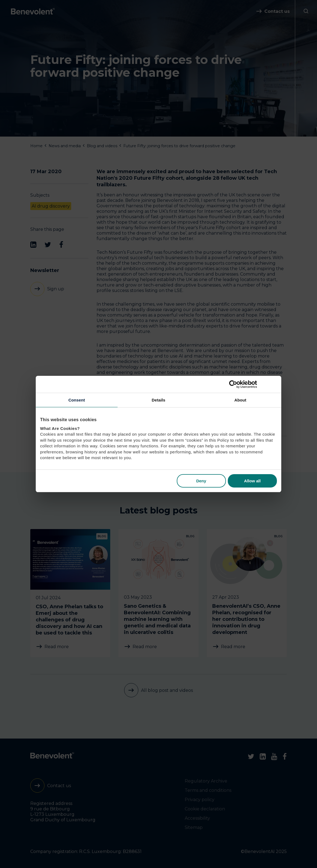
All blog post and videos (167, 690)
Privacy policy (200, 800)
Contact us (277, 11)
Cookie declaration (205, 809)
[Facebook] (61, 245)
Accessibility (197, 818)
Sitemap (194, 827)
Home (36, 146)
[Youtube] (274, 757)
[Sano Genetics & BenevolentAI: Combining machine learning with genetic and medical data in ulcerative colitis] (158, 593)
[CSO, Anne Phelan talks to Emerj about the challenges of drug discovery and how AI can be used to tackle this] (70, 593)
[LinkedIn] (33, 245)
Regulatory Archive (206, 781)
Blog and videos (102, 146)
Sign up (56, 289)
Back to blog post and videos (145, 452)
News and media (65, 146)
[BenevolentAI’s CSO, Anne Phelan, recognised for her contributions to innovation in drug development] (247, 593)
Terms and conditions (208, 790)
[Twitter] (48, 245)
